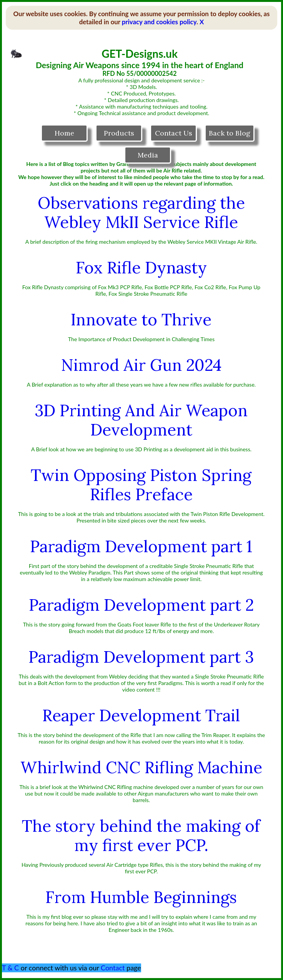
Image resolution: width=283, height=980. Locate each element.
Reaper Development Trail (141, 715)
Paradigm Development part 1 (141, 546)
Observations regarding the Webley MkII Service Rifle (141, 213)
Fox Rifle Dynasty (141, 268)
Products (119, 133)
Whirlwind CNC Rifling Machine (141, 767)
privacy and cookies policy (159, 22)
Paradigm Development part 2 (141, 605)
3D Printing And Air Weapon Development (141, 420)
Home (64, 133)
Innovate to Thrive (141, 320)
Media (148, 155)
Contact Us (174, 133)
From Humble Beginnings (141, 897)
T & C (10, 968)
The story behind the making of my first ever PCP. (141, 836)
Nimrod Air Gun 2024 (141, 365)
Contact (113, 968)
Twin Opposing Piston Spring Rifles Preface (141, 485)
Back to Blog (230, 133)
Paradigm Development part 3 (141, 657)
